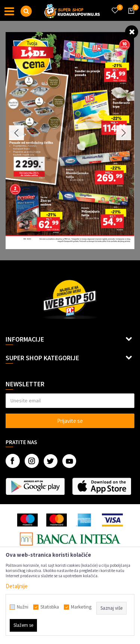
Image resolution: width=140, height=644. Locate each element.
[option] (70, 141)
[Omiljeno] (115, 6)
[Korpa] (130, 18)
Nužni (23, 607)
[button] (26, 11)
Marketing (81, 607)
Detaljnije (17, 586)
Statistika (50, 607)
